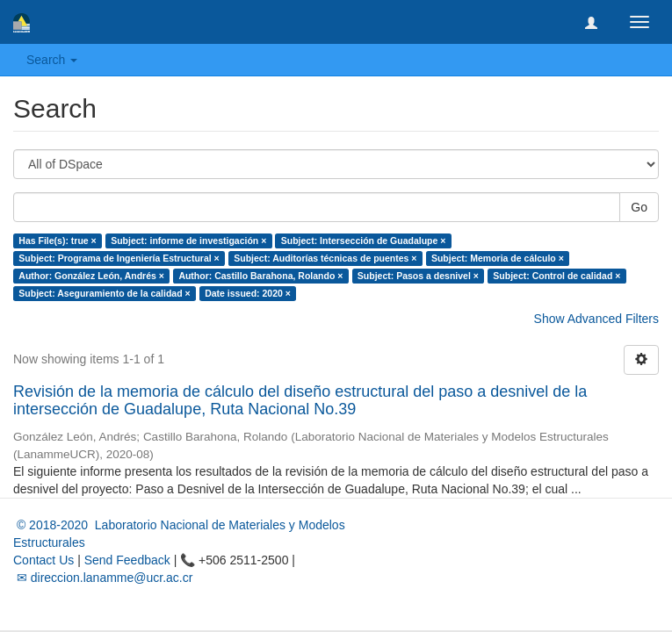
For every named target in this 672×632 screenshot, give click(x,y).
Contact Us (43, 560)
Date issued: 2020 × (248, 293)
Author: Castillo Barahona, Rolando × (260, 276)
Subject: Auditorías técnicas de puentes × (325, 258)
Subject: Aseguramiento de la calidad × (104, 293)
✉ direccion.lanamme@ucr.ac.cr (103, 578)
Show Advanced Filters (596, 319)
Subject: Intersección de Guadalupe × (364, 241)
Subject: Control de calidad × (556, 276)
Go (639, 207)
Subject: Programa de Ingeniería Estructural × (119, 258)
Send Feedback (127, 560)
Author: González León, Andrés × (91, 276)
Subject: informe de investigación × (188, 241)
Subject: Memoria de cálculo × (498, 258)
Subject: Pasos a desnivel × (418, 276)
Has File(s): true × (57, 241)
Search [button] (52, 60)
